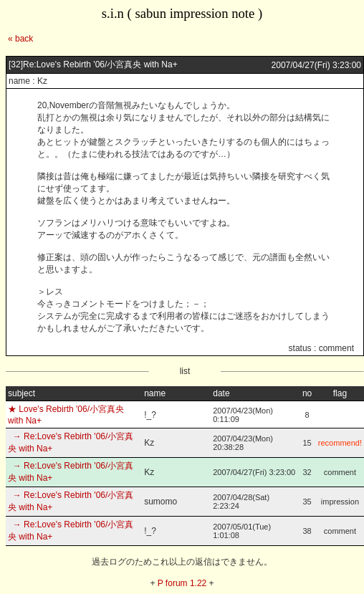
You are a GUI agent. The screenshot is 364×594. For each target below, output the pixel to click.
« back (20, 39)
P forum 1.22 (182, 583)
